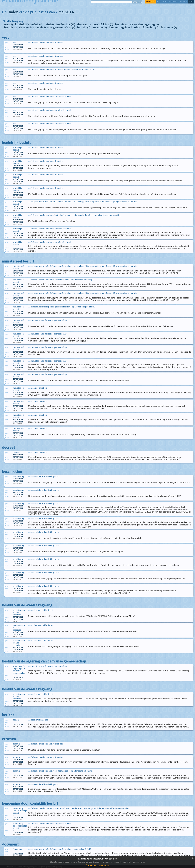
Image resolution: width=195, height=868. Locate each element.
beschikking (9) (103, 24)
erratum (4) (100, 27)
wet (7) (9, 24)
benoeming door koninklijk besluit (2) (134, 27)
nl (190, 2)
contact (183, 2)
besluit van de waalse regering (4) (137, 24)
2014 (69, 12)
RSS (158, 2)
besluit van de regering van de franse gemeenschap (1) (40, 27)
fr (192, 2)
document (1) (169, 27)
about (165, 2)
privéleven (150, 2)
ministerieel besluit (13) (60, 24)
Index (13, 12)
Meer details (104, 865)
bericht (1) (84, 27)
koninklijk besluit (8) (29, 24)
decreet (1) (84, 24)
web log (173, 2)
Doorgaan (91, 865)
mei (61, 12)
